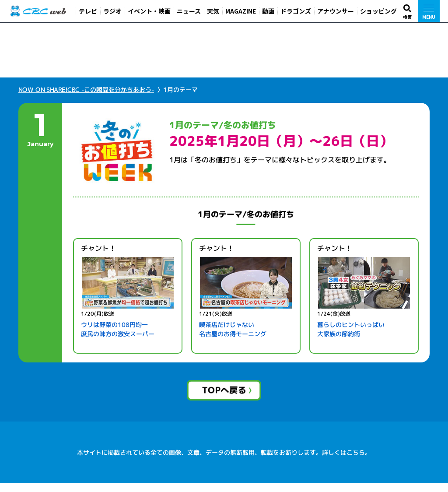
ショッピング (378, 11)
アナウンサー (336, 11)
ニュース (189, 11)
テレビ (88, 11)
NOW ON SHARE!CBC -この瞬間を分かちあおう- (86, 98)
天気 (213, 11)
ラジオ (112, 11)
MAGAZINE (241, 11)
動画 (268, 11)
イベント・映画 (149, 11)
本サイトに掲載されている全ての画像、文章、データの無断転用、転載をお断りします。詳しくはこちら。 (224, 461)
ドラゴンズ (296, 11)
